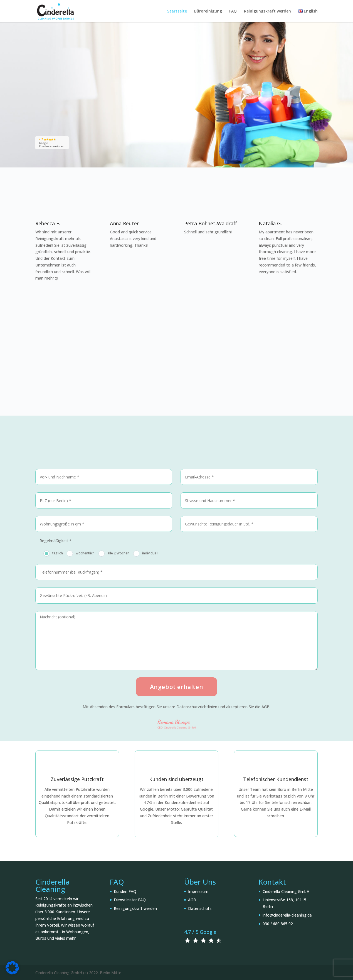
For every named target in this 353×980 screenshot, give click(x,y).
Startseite (177, 11)
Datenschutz (200, 908)
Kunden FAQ (125, 891)
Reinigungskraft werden (267, 11)
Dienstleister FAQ (130, 900)
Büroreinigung (208, 11)
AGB (192, 900)
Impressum (198, 891)
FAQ (233, 11)
